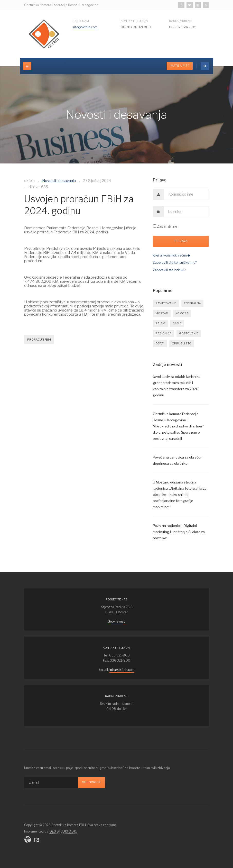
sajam (160, 323)
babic (177, 323)
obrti (160, 343)
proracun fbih (39, 340)
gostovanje (189, 333)
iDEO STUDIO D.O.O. (63, 831)
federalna (192, 303)
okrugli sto (182, 343)
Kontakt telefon (134, 21)
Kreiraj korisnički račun (171, 255)
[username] (187, 194)
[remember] (155, 226)
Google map (116, 621)
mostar (162, 313)
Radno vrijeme (181, 21)
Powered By (32, 839)
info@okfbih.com (85, 27)
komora (182, 313)
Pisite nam (81, 21)
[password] (186, 212)
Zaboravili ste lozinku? (169, 270)
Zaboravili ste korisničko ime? (175, 263)
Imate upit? (180, 66)
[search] (205, 66)
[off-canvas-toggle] (27, 66)
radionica (164, 333)
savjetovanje (166, 303)
